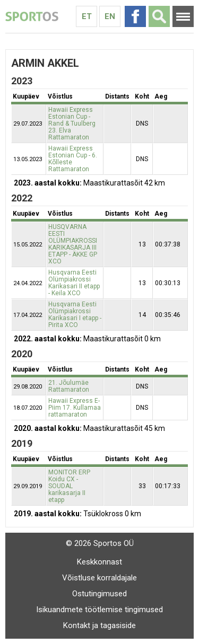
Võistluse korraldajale (99, 578)
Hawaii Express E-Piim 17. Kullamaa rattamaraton (75, 408)
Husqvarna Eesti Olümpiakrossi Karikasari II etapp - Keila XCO (74, 283)
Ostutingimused (99, 594)
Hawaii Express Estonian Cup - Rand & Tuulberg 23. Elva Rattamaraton (72, 123)
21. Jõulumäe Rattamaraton (69, 386)
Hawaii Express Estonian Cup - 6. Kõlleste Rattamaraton (73, 159)
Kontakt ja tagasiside (99, 625)
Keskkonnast (99, 562)
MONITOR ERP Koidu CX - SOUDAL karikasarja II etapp (69, 486)
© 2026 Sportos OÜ (100, 543)
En (110, 16)
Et (87, 16)
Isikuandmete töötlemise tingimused (99, 610)
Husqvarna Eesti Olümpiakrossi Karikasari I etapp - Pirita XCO (75, 315)
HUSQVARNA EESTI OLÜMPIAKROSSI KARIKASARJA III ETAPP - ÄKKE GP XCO (73, 244)
